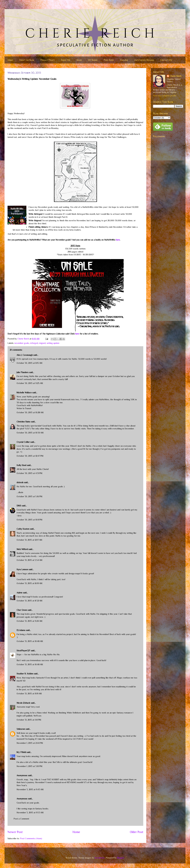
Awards (124, 60)
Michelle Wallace (24, 393)
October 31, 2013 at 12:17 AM (29, 540)
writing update (53, 343)
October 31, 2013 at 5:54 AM (29, 560)
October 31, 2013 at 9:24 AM (29, 621)
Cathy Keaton (23, 529)
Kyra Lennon (22, 569)
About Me (66, 60)
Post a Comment (21, 819)
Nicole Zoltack (23, 703)
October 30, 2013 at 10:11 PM (29, 520)
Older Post (137, 832)
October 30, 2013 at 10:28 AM (30, 412)
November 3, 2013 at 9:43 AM (30, 789)
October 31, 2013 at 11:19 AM (29, 694)
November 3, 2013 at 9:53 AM (30, 813)
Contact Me (166, 60)
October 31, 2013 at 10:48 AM (30, 641)
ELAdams (21, 630)
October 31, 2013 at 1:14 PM (29, 720)
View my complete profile (165, 96)
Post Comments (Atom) (31, 838)
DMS (19, 506)
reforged (34, 343)
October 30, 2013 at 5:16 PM (29, 496)
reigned (42, 343)
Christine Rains (23, 422)
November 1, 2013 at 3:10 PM (29, 766)
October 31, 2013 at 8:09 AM (29, 583)
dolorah (20, 482)
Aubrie (19, 593)
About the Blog (27, 60)
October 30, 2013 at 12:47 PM (30, 456)
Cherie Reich (176, 76)
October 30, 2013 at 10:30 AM (30, 433)
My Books (93, 60)
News (79, 60)
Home (10, 60)
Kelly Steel (21, 465)
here (118, 240)
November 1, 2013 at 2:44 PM (30, 743)
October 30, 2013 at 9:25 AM (30, 383)
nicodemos (100, 858)
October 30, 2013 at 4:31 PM (29, 473)
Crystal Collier (23, 442)
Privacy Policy (47, 60)
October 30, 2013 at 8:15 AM (29, 363)
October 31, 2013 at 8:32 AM (29, 601)
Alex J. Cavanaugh (25, 355)
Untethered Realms (144, 60)
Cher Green (22, 610)
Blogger (121, 858)
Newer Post (15, 832)
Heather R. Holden (25, 674)
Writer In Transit (24, 408)
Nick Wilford (22, 549)
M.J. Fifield (21, 752)
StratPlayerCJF (23, 651)
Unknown (21, 729)
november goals (22, 343)
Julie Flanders (23, 372)
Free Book (109, 60)
